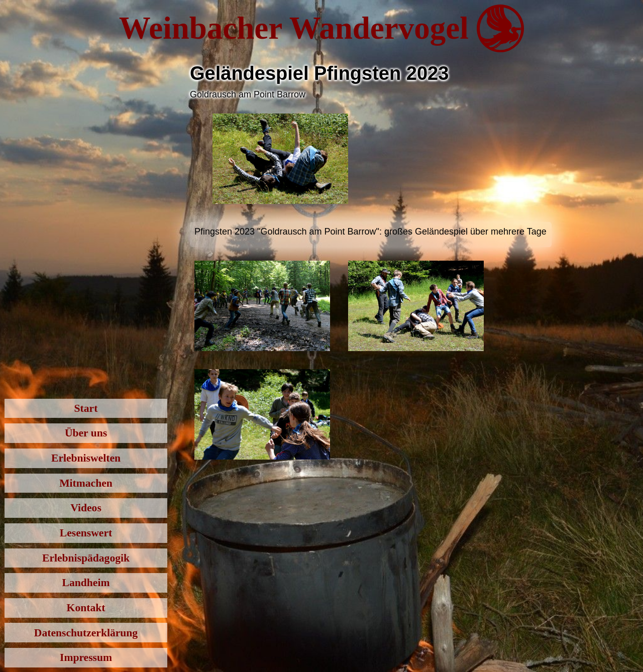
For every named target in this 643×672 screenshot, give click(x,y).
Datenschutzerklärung (86, 633)
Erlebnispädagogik (86, 558)
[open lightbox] (280, 159)
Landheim (86, 583)
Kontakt (86, 608)
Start (86, 408)
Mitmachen (86, 483)
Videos (86, 508)
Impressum (86, 657)
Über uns (86, 433)
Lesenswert (86, 533)
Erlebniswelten (86, 458)
